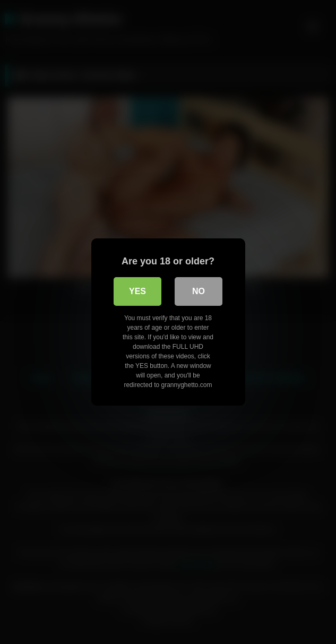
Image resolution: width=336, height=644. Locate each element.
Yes (137, 291)
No (199, 291)
